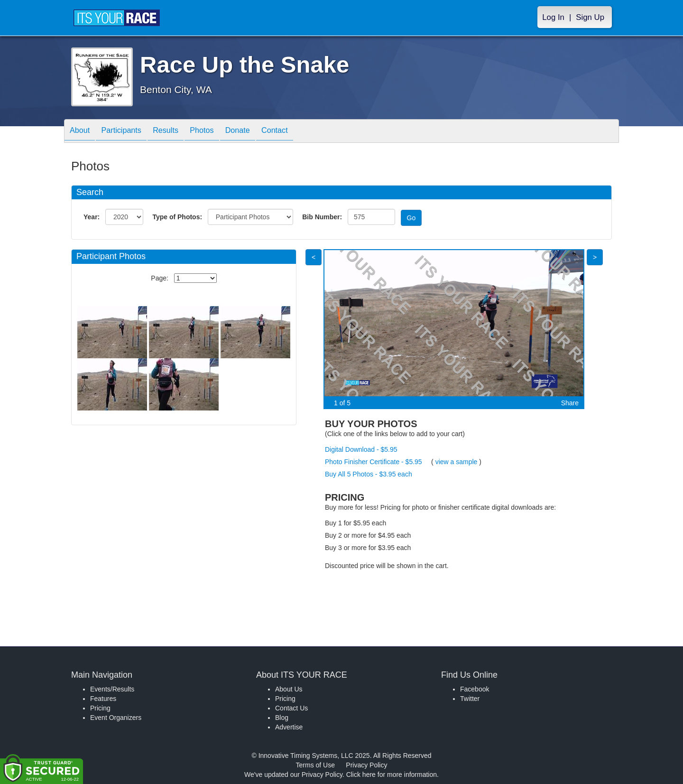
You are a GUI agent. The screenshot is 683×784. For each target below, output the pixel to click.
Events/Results (112, 689)
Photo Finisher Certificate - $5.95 (374, 462)
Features (103, 699)
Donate (259, 132)
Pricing (100, 708)
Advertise (289, 727)
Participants (129, 132)
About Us (289, 689)
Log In (553, 17)
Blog (282, 718)
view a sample (457, 462)
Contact (301, 132)
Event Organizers (116, 718)
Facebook (475, 689)
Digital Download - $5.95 (361, 449)
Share (570, 403)
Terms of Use (315, 765)
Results (178, 132)
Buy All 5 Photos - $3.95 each (369, 474)
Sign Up (590, 17)
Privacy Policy (366, 765)
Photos (219, 132)
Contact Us (291, 708)
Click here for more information (392, 775)
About (82, 132)
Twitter (470, 699)
